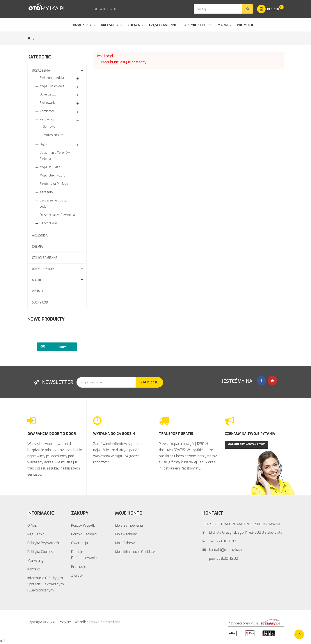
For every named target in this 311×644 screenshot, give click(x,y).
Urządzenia (41, 71)
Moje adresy (125, 543)
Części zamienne (45, 258)
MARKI (36, 280)
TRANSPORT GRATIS (176, 434)
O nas (32, 525)
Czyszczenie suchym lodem (54, 204)
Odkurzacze (48, 94)
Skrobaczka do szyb (54, 184)
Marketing (35, 560)
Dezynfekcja (48, 223)
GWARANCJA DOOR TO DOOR (52, 434)
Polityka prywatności (44, 543)
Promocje (40, 291)
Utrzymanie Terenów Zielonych (55, 156)
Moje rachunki (126, 534)
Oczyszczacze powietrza (57, 215)
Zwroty (77, 575)
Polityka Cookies (40, 552)
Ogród (44, 144)
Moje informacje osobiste (135, 552)
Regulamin (36, 534)
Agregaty (46, 192)
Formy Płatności (84, 534)
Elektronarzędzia (52, 78)
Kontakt (34, 569)
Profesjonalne (53, 135)
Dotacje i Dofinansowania (84, 555)
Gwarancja (80, 543)
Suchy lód (40, 303)
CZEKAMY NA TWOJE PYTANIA (250, 434)
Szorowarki (48, 103)
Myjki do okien (50, 167)
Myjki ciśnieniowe (52, 86)
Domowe (49, 127)
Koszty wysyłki (83, 525)
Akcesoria (40, 236)
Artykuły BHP (43, 269)
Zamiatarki (47, 111)
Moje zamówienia (129, 525)
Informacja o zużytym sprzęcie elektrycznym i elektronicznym (46, 584)
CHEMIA (37, 247)
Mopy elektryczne (52, 176)
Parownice (47, 119)
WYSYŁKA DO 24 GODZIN (114, 434)
